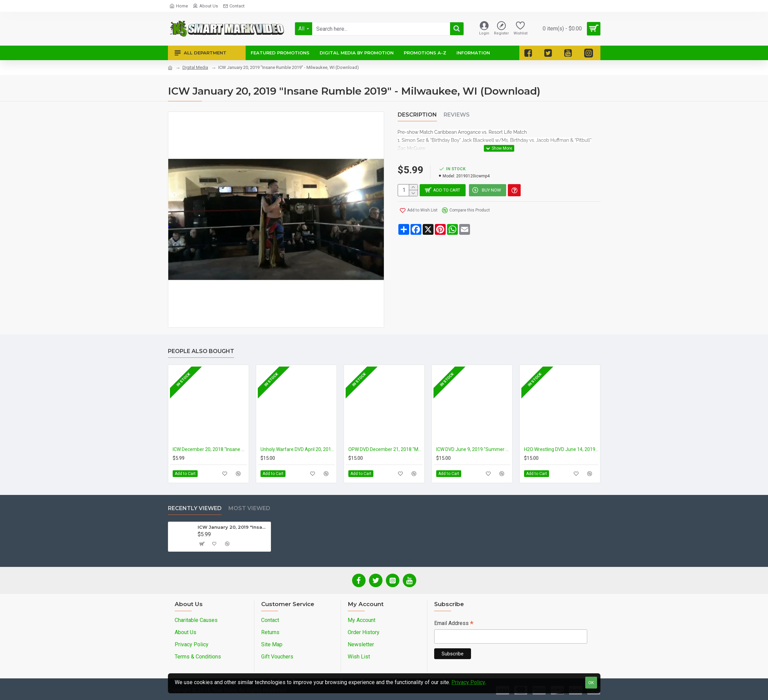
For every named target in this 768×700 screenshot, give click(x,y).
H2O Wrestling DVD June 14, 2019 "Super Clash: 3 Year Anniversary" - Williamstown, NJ (561, 449)
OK (591, 683)
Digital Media (195, 67)
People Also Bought (201, 351)
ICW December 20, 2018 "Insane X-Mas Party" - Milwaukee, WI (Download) (210, 449)
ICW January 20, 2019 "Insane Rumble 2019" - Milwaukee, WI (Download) (233, 527)
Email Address (454, 624)
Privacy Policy (468, 682)
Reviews (457, 115)
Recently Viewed (195, 508)
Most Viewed (249, 508)
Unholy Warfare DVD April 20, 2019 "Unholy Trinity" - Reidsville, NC (298, 449)
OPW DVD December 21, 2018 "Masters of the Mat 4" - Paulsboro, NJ (386, 449)
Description (417, 115)
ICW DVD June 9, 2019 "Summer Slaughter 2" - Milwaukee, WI (473, 449)
